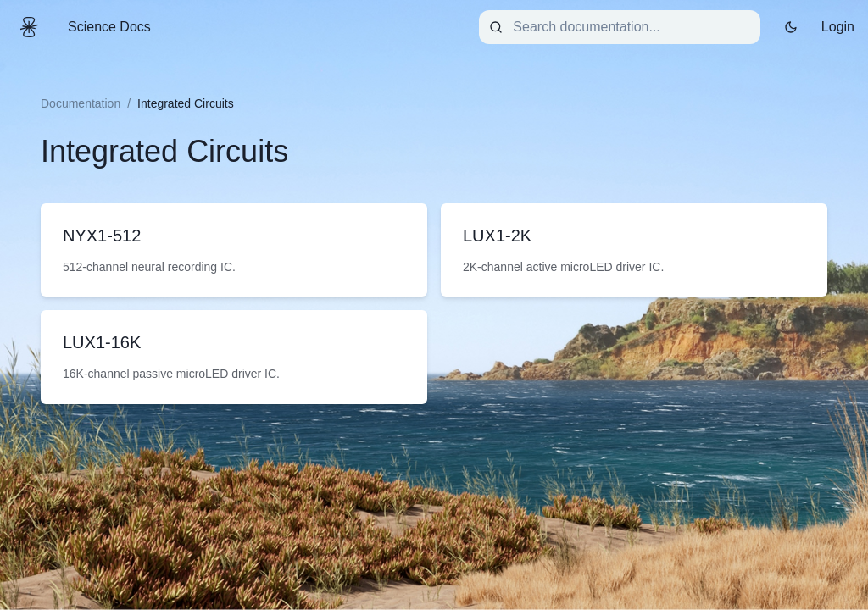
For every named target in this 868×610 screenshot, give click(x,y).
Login (838, 27)
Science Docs (109, 27)
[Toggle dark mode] (791, 27)
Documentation (81, 103)
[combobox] (620, 27)
